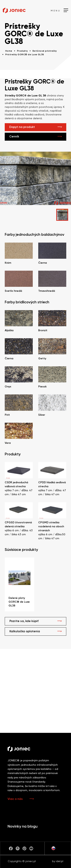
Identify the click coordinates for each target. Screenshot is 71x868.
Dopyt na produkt (22, 127)
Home (9, 51)
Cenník (14, 137)
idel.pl (60, 861)
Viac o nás (15, 799)
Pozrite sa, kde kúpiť (24, 621)
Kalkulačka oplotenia (25, 631)
